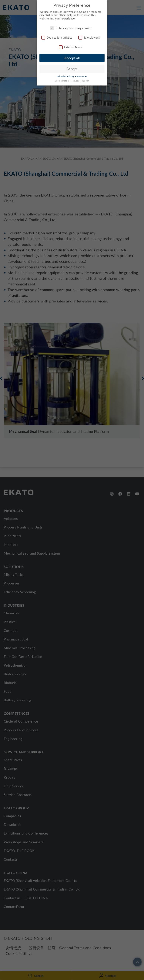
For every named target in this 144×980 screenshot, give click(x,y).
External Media (71, 46)
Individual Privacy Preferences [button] (72, 76)
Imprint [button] (86, 80)
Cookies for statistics (57, 37)
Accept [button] (72, 68)
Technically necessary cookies (71, 27)
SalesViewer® (89, 37)
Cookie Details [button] (62, 80)
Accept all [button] (72, 57)
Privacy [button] (76, 80)
